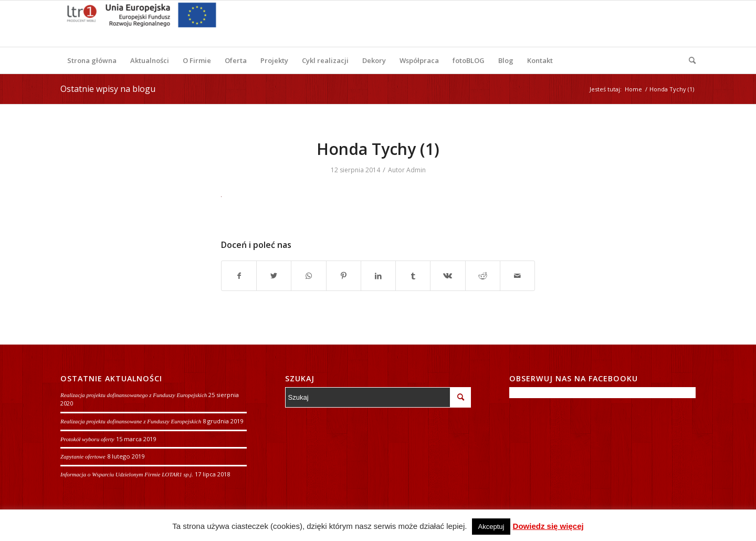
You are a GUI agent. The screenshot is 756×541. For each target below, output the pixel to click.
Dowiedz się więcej (548, 526)
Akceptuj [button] (491, 527)
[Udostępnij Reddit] (483, 276)
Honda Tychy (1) (378, 149)
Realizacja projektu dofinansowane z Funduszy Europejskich (131, 421)
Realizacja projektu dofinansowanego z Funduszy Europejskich (134, 395)
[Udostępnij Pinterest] (344, 276)
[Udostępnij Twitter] (274, 276)
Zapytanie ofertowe (83, 456)
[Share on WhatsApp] (308, 276)
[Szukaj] (689, 60)
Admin (416, 170)
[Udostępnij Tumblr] (413, 276)
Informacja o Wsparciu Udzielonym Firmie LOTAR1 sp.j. (127, 474)
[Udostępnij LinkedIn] (378, 276)
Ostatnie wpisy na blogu (108, 89)
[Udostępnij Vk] (448, 276)
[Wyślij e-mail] (517, 276)
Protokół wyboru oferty (87, 439)
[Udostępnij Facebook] (239, 276)
